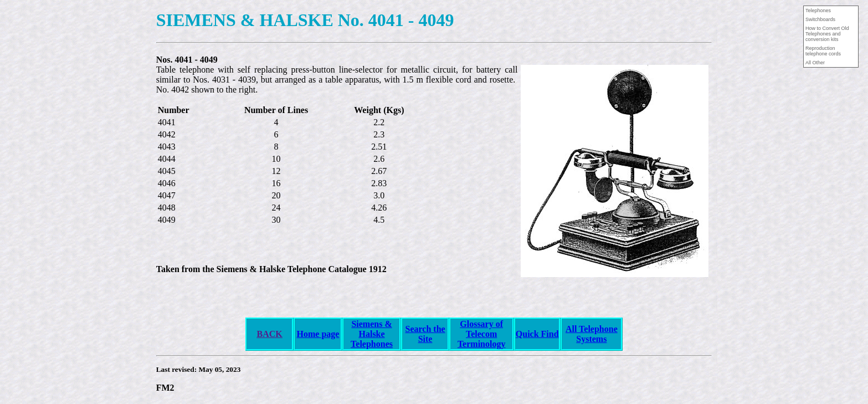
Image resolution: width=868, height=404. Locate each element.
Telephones (372, 344)
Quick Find (537, 334)
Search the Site (425, 334)
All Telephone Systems (592, 334)
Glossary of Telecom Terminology (482, 334)
